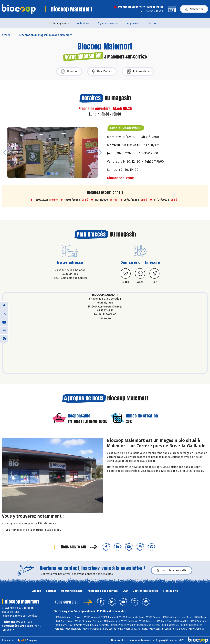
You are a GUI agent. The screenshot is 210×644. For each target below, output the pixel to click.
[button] (5, 152)
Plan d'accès (102, 71)
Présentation (138, 71)
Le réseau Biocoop (140, 640)
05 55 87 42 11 (105, 311)
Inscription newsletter (172, 570)
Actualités (83, 23)
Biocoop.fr (118, 640)
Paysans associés (108, 23)
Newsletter (194, 9)
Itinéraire (105, 318)
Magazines (133, 23)
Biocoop (152, 23)
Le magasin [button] (60, 23)
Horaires (69, 71)
